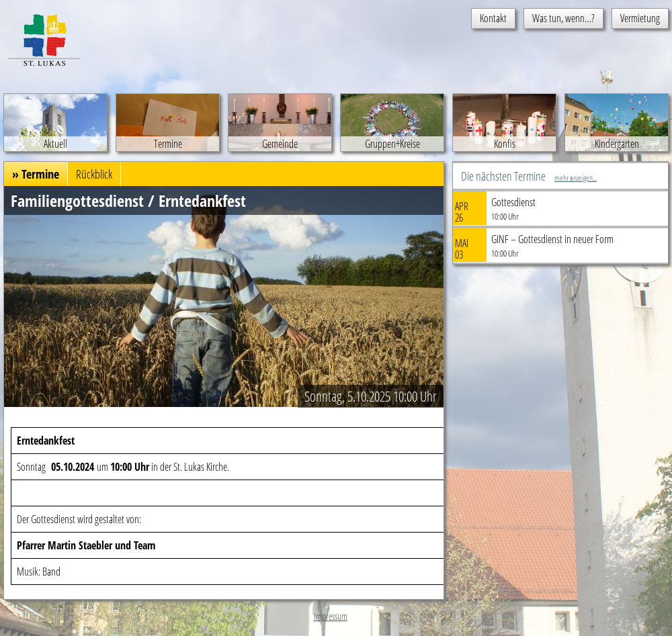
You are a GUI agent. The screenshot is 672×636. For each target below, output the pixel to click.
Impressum (331, 616)
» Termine (36, 174)
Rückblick (94, 174)
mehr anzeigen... (576, 178)
